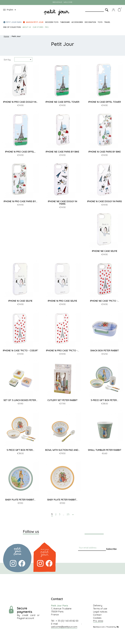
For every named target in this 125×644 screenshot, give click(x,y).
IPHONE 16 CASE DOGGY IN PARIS (105, 201)
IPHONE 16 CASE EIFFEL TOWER (105, 102)
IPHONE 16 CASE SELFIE (20, 301)
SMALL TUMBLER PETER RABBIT (105, 450)
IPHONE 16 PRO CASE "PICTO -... (62, 351)
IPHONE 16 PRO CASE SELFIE (62, 301)
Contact (97, 615)
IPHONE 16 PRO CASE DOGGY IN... (20, 102)
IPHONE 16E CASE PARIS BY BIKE (62, 152)
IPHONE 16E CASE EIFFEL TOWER (62, 102)
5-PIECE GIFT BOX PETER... (105, 400)
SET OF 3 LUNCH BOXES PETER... (20, 400)
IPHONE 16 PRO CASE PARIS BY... (20, 201)
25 (68, 514)
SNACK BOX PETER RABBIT (105, 351)
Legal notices (100, 612)
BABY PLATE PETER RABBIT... (20, 500)
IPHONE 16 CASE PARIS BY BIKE (105, 152)
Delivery (98, 605)
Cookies (97, 618)
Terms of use (100, 609)
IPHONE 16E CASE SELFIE (105, 251)
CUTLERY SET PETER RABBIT (62, 400)
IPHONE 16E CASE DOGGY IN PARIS (62, 203)
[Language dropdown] (10, 10)
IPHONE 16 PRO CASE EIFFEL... (20, 152)
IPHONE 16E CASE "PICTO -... (105, 301)
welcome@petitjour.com (64, 627)
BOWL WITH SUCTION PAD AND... (62, 450)
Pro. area (98, 621)
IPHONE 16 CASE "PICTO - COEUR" (20, 351)
